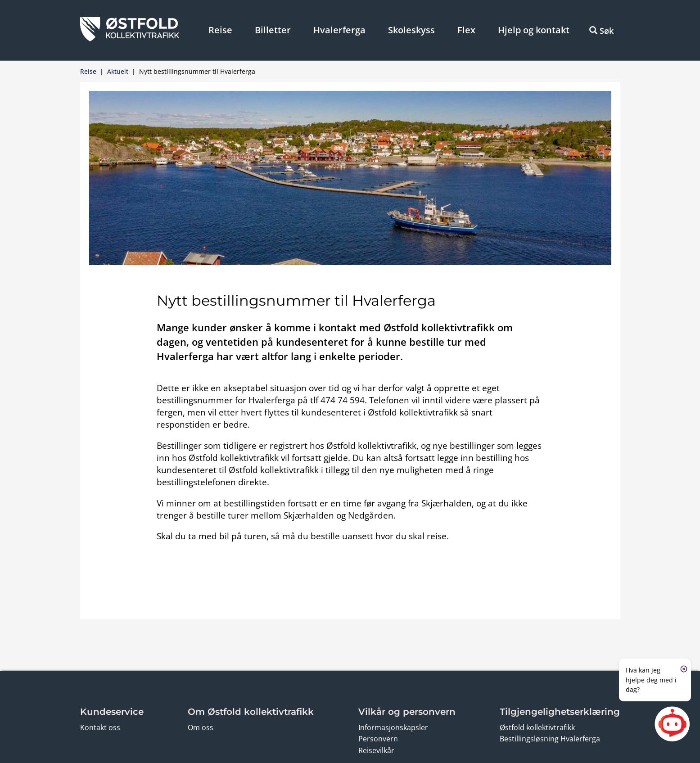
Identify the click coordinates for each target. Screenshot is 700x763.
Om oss (201, 727)
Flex (466, 30)
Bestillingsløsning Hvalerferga (550, 739)
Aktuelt (118, 71)
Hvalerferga (339, 30)
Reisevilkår (376, 750)
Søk (601, 31)
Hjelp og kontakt (534, 30)
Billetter (273, 30)
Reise (220, 30)
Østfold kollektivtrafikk (537, 727)
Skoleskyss (411, 30)
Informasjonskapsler (393, 727)
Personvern (378, 739)
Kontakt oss (100, 727)
